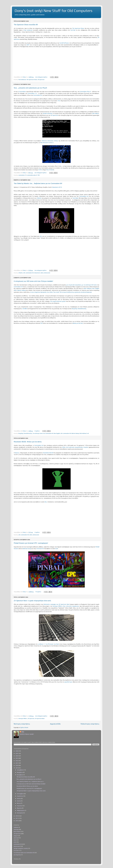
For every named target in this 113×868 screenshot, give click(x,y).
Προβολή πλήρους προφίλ (27, 734)
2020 (17, 765)
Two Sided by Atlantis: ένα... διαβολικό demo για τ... (31, 781)
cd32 (15, 842)
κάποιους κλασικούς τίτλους (50, 141)
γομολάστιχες (68, 682)
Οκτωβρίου (20, 775)
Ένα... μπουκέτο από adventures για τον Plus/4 (30, 88)
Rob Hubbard (88, 288)
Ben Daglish (96, 288)
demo (42, 273)
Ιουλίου (19, 798)
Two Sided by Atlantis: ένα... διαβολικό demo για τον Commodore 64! (38, 183)
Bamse (17, 453)
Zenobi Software (48, 113)
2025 (17, 753)
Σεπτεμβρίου (21, 794)
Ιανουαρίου (20, 813)
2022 (17, 761)
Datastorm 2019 (57, 187)
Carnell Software (64, 43)
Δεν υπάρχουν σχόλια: (41, 77)
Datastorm (37, 273)
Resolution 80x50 (48, 453)
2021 (17, 763)
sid (88, 433)
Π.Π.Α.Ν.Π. (16, 850)
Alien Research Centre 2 (47, 143)
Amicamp (16, 829)
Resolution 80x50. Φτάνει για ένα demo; (28, 442)
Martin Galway (21, 290)
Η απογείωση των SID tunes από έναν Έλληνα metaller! (33, 281)
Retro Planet (17, 831)
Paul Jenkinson (28, 30)
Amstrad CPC (40, 549)
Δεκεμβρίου (20, 770)
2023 (17, 758)
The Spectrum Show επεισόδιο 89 (26, 25)
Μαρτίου (19, 808)
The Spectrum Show (78, 28)
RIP (15, 290)
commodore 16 (22, 175)
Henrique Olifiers (57, 606)
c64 (24, 273)
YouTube (73, 30)
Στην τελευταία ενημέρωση (71, 606)
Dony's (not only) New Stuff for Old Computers (53, 11)
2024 (17, 756)
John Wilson (95, 113)
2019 (17, 768)
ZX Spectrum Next (40, 718)
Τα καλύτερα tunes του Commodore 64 (43, 433)
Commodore (22, 91)
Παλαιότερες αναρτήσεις (90, 724)
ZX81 (28, 45)
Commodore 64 (38, 95)
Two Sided (75, 198)
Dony (23, 732)
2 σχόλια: (37, 532)
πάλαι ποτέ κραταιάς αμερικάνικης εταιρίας (75, 447)
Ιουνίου (19, 801)
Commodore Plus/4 (85, 91)
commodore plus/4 (32, 175)
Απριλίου (20, 806)
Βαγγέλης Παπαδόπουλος (79, 309)
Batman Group (27, 549)
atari (15, 840)
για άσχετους (17, 855)
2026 (17, 751)
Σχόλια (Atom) (24, 727)
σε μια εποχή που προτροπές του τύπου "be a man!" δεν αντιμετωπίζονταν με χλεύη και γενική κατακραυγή (61, 292)
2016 (17, 821)
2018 (17, 816)
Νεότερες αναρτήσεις (22, 724)
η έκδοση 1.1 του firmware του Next (48, 644)
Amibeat (16, 827)
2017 (17, 818)
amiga (15, 836)
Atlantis (39, 198)
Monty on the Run (78, 323)
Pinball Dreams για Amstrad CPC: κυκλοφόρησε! (31, 543)
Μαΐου (19, 803)
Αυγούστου (20, 796)
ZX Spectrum (41, 80)
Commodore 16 (32, 93)
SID (42, 323)
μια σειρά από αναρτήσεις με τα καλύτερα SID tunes (82, 285)
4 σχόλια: (37, 431)
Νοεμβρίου (20, 772)
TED (59, 101)
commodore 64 (30, 273)
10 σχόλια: (38, 592)
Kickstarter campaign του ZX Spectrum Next (57, 604)
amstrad (16, 838)
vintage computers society (21, 848)
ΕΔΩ (56, 549)
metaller (25, 309)
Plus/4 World (50, 170)
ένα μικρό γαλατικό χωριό (58, 301)
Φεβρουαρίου (21, 810)
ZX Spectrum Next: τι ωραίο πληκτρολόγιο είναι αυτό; (32, 601)
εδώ (41, 236)
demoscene (47, 273)
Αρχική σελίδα (55, 724)
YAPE (40, 170)
